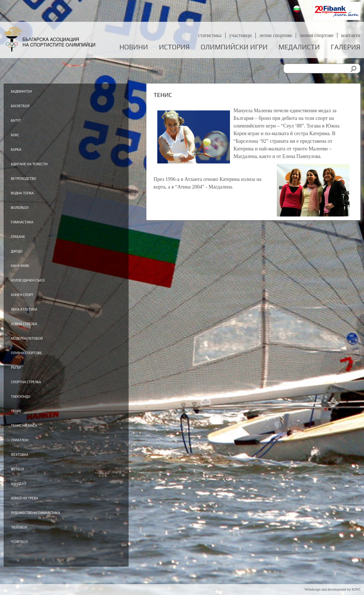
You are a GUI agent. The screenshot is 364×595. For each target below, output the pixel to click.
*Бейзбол (26, 543)
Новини (134, 47)
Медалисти (299, 47)
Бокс (18, 136)
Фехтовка (27, 468)
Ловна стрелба (35, 332)
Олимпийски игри (234, 47)
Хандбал (25, 498)
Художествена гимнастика (56, 528)
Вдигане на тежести (44, 166)
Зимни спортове (316, 35)
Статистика (209, 35)
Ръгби (20, 377)
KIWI (356, 589)
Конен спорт (31, 302)
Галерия (345, 47)
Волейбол (27, 211)
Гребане (24, 242)
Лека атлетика (35, 317)
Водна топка (32, 197)
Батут (20, 121)
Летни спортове (275, 35)
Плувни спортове (39, 362)
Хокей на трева (36, 513)
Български (298, 10)
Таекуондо (29, 408)
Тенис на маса (35, 438)
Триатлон (27, 453)
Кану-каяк (27, 272)
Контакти (351, 35)
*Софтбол (26, 558)
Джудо (21, 257)
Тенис (21, 422)
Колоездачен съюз (41, 287)
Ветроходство (34, 181)
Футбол (23, 483)
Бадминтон (30, 91)
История (175, 47)
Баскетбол (28, 106)
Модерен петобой (40, 347)
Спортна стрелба (38, 392)
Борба (20, 151)
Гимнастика (31, 227)
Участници (240, 35)
